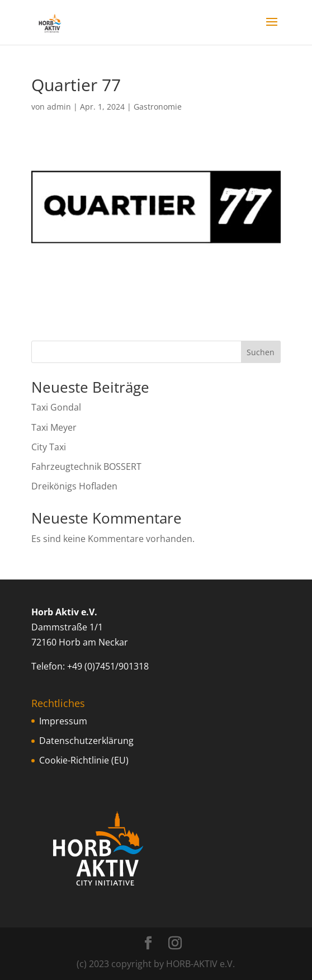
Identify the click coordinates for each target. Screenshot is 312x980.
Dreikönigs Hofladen (74, 486)
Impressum (63, 721)
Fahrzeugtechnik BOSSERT (86, 467)
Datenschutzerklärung (86, 741)
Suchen (261, 352)
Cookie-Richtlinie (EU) (84, 760)
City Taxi (49, 447)
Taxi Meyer (54, 427)
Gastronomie (158, 107)
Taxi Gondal (56, 407)
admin (59, 107)
